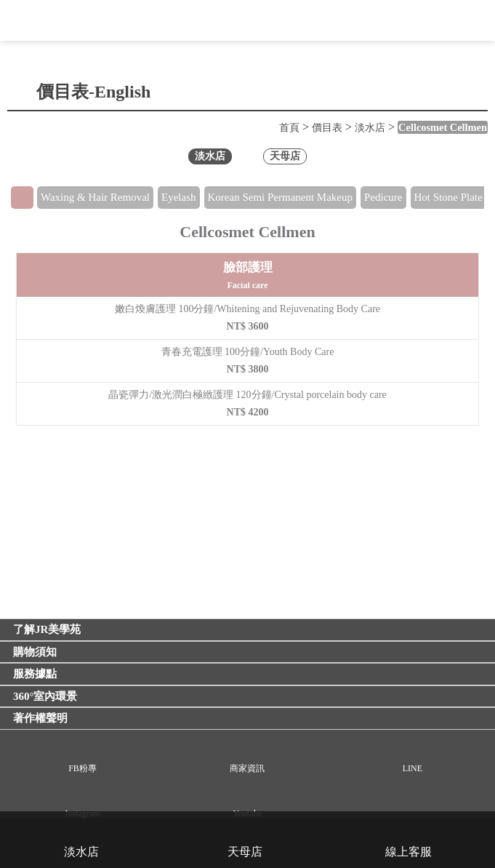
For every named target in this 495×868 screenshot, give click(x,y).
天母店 (285, 156)
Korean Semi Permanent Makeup (281, 197)
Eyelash (178, 197)
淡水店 (370, 127)
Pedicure (383, 197)
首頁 (289, 127)
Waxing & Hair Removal (95, 197)
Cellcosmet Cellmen (443, 127)
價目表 (327, 127)
